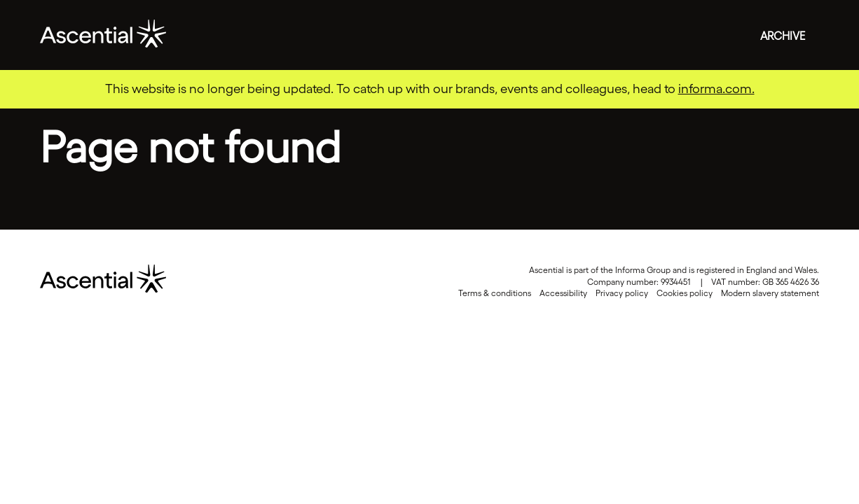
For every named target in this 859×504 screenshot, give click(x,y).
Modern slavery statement (770, 293)
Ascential (103, 35)
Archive (783, 36)
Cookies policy (685, 293)
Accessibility (563, 293)
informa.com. (716, 89)
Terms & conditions (495, 293)
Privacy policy (622, 293)
